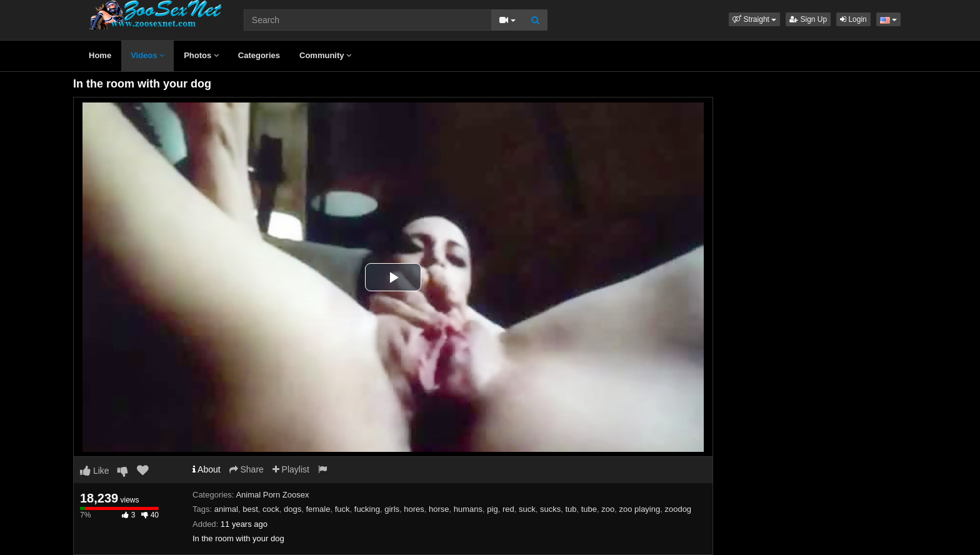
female (318, 509)
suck (527, 509)
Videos (147, 55)
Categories (259, 55)
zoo (608, 509)
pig (492, 509)
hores (414, 509)
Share (247, 469)
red (508, 509)
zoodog (678, 509)
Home (100, 55)
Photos (201, 55)
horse (439, 509)
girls (392, 509)
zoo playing (639, 509)
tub (571, 509)
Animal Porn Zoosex (272, 495)
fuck (342, 509)
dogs (292, 509)
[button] (754, 19)
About (207, 469)
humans (468, 509)
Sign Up (808, 19)
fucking (367, 509)
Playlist (291, 469)
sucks (550, 509)
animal (226, 509)
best (250, 509)
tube (589, 509)
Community (325, 55)
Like (95, 471)
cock (271, 509)
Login (853, 19)
